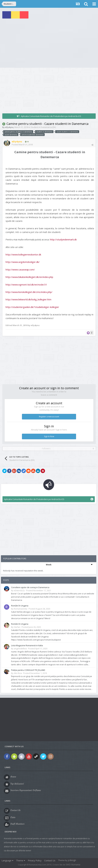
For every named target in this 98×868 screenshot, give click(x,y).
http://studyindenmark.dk (63, 239)
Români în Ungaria (20, 606)
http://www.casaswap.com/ (20, 270)
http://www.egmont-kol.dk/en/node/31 (26, 285)
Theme (21, 860)
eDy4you (9, 127)
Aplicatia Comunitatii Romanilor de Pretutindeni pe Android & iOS (51, 116)
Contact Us (50, 860)
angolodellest (20, 649)
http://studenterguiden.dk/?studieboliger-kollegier (32, 307)
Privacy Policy (35, 860)
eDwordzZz (19, 590)
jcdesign (72, 860)
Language (7, 860)
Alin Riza (18, 673)
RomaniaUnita (21, 609)
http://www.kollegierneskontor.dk (23, 254)
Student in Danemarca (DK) (43, 127)
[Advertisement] (49, 44)
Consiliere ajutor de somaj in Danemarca (30, 587)
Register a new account (49, 417)
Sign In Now (49, 436)
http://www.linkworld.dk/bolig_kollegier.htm (28, 299)
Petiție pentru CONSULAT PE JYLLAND (28, 670)
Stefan (17, 627)
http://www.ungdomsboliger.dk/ (23, 262)
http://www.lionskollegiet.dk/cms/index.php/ (29, 292)
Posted (22, 145)
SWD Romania (73, 865)
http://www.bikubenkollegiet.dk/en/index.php (29, 277)
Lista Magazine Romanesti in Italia (27, 645)
